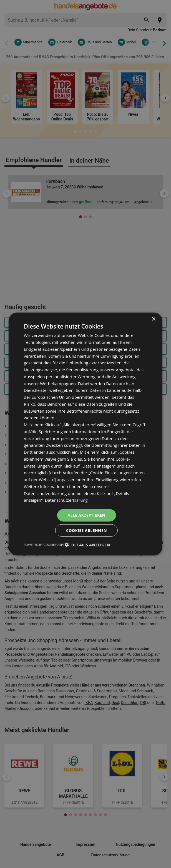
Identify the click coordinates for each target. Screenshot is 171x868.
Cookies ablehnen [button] (86, 530)
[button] (87, 544)
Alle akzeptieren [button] (86, 515)
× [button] (153, 319)
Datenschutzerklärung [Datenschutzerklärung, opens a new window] (66, 500)
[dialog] (85, 434)
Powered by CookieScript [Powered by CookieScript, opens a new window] (44, 544)
